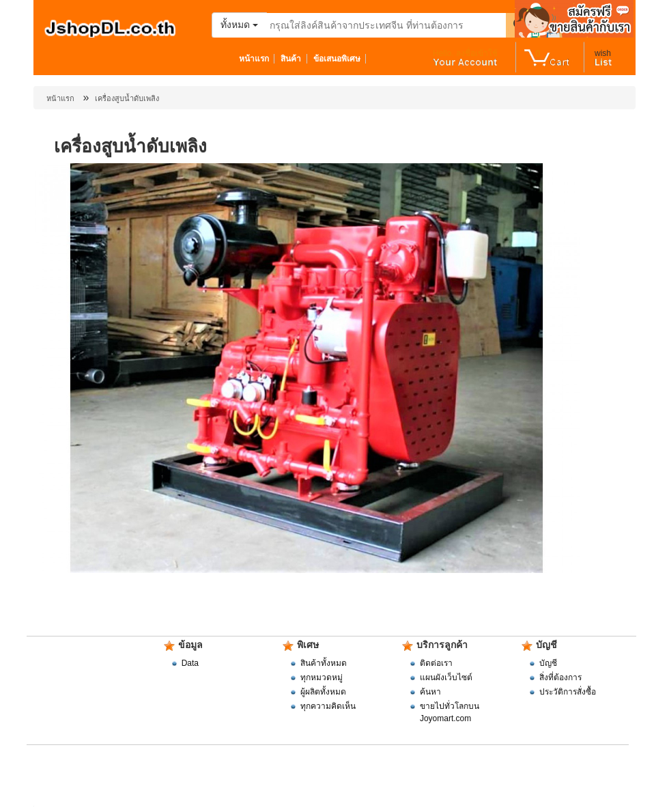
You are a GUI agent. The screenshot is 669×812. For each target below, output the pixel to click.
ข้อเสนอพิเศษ (340, 59)
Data (190, 663)
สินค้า (294, 59)
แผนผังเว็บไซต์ (446, 677)
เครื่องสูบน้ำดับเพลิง (127, 98)
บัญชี (548, 663)
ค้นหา (430, 692)
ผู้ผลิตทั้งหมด (323, 692)
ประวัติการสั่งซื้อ (568, 692)
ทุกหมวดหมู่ (322, 677)
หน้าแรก (257, 59)
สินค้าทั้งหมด (324, 663)
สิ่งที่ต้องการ (560, 677)
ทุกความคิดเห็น (328, 706)
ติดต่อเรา (436, 663)
